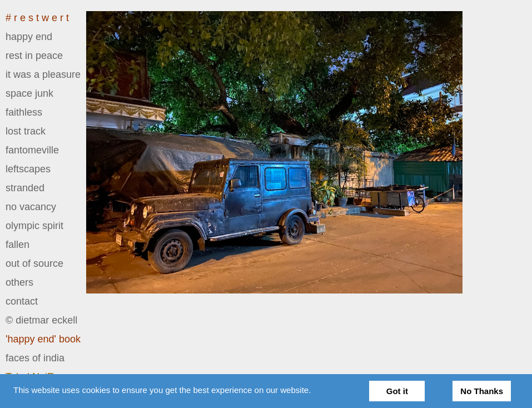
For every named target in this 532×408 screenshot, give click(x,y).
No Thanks (482, 391)
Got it (397, 391)
